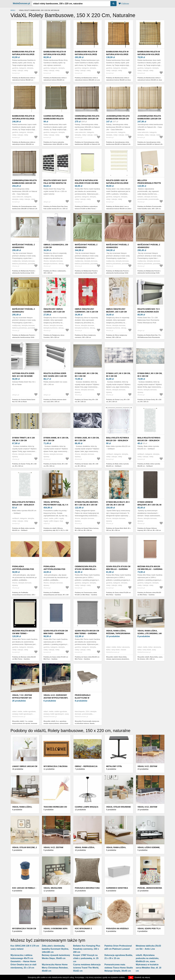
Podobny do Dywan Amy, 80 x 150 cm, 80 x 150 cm (86, 401)
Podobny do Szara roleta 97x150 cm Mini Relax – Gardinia (118, 594)
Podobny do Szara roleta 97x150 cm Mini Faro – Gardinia (56, 658)
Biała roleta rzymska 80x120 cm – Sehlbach (118, 439)
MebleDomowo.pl (22, 3)
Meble (13, 10)
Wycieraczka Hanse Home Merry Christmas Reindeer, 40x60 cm (55, 968)
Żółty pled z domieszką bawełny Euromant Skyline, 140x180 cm (55, 949)
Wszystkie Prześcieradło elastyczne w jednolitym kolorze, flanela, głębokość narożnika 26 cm (87, 723)
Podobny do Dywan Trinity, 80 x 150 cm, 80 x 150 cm (24, 465)
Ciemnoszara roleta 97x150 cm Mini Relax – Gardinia (86, 569)
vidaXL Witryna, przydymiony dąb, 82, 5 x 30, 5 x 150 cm (56, 505)
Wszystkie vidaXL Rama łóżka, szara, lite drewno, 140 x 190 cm (150, 658)
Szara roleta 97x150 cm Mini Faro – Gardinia (56, 632)
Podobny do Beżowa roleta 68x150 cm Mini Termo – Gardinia (24, 658)
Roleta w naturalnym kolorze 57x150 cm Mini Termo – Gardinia (87, 183)
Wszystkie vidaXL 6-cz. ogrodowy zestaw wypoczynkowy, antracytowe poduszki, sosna (56, 723)
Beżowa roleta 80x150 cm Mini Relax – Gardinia (150, 568)
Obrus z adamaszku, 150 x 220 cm (56, 246)
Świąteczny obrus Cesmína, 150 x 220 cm (54, 310)
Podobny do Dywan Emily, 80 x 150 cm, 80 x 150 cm (149, 401)
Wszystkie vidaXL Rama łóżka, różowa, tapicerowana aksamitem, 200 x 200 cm (118, 659)
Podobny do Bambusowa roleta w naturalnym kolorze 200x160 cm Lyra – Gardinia (87, 80)
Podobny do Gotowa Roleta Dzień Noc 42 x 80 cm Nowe (24, 401)
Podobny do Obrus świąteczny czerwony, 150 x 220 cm (85, 336)
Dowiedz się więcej (142, 977)
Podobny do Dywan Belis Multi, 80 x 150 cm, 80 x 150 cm (118, 529)
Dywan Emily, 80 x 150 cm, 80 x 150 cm (150, 375)
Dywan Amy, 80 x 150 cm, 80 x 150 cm (87, 375)
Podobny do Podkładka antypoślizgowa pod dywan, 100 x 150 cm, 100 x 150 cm (24, 595)
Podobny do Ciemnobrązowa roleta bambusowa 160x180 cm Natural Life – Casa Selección (87, 144)
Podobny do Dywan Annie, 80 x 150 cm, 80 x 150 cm (56, 465)
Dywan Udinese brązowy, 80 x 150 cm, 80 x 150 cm (150, 505)
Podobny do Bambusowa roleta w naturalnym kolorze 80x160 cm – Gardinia (24, 80)
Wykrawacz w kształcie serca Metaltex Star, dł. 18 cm (149, 968)
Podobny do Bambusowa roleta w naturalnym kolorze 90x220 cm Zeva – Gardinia (118, 80)
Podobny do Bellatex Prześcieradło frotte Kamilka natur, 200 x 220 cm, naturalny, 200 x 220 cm (149, 209)
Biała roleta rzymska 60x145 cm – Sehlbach (149, 439)
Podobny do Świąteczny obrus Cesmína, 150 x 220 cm (54, 336)
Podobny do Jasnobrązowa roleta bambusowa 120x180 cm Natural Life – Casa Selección (150, 144)
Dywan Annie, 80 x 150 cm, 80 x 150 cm (56, 439)
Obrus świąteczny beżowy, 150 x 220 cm (116, 310)
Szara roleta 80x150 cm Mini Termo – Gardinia (87, 632)
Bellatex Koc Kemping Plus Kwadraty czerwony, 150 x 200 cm (87, 949)
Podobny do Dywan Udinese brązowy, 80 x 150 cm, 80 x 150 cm (149, 529)
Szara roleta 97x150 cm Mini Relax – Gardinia (118, 568)
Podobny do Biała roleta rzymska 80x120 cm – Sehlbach (118, 465)
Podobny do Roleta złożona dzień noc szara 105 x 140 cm (55, 401)
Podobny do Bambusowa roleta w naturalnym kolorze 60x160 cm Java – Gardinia (150, 80)
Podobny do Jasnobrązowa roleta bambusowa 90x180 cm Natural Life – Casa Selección (118, 144)
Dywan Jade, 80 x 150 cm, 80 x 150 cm (87, 439)
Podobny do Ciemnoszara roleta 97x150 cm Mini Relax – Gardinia (86, 594)
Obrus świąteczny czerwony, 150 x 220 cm (86, 310)
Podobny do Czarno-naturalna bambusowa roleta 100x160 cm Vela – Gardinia (56, 144)
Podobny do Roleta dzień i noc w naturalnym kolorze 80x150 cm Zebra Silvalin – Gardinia (119, 209)
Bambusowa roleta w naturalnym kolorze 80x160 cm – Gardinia (23, 54)
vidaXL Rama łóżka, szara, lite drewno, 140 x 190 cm (150, 633)
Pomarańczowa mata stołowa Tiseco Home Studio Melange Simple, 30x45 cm (119, 968)
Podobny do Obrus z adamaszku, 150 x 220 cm (55, 272)
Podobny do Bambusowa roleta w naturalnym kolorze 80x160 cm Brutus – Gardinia (55, 80)
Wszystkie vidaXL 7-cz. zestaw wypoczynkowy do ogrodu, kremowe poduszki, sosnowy (25, 723)
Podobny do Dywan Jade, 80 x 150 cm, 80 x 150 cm (87, 465)
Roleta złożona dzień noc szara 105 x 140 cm (55, 375)
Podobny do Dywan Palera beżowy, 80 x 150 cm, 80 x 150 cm (87, 529)
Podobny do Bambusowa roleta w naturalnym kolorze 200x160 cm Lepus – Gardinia (24, 144)
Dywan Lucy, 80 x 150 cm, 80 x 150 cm (118, 375)
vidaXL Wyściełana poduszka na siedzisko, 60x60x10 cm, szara (147, 958)
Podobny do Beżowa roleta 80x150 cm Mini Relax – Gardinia (149, 594)
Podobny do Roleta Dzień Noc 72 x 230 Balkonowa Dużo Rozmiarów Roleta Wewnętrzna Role (149, 337)
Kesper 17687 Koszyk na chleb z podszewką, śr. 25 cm (86, 958)
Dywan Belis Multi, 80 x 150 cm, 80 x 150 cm (118, 503)
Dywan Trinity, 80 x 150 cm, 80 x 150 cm (24, 439)
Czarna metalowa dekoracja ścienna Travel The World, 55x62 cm (87, 968)
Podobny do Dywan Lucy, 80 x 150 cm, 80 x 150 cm (118, 401)
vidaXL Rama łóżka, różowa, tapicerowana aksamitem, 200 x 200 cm (118, 633)
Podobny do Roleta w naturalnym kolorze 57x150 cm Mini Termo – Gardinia (86, 209)
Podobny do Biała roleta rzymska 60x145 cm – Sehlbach (149, 465)
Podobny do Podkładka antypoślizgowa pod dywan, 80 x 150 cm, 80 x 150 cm (56, 595)
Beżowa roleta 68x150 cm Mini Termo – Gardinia (24, 633)
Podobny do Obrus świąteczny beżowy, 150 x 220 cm (117, 336)
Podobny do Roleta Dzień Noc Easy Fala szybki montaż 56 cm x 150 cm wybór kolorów (56, 209)
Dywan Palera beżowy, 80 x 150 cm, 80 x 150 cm (87, 503)
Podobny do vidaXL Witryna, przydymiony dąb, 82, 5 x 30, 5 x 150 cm (56, 530)
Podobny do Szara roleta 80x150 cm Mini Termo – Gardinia (87, 658)
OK (131, 978)
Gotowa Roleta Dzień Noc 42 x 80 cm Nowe (23, 375)
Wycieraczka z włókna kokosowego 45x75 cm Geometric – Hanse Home (23, 958)
